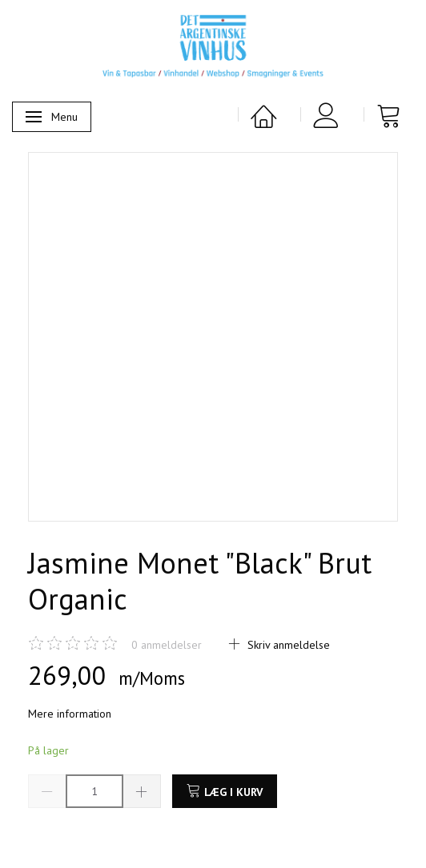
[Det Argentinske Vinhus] (213, 46)
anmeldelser (167, 645)
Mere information (70, 714)
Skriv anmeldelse (287, 645)
